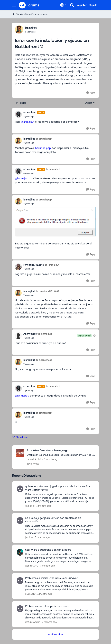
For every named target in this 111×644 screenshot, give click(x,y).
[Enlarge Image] (55, 222)
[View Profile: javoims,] (20, 521)
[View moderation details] (94, 336)
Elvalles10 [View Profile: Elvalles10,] (30, 594)
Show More (20, 437)
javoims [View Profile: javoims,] (29, 537)
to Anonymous (44, 360)
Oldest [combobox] (90, 103)
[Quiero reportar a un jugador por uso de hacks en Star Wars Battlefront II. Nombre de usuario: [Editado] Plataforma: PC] (60, 498)
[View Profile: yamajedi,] (20, 489)
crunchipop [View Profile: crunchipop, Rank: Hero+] (30, 112)
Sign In (93, 5)
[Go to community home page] (29, 5)
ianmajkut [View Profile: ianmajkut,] (31, 28)
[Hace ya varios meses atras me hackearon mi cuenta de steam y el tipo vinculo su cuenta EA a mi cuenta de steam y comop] (60, 530)
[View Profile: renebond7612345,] (18, 267)
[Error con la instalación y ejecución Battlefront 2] (34, 117)
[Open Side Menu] (14, 5)
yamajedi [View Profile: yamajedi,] (30, 506)
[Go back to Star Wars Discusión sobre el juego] (61, 451)
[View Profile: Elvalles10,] (20, 581)
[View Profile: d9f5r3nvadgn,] (20, 609)
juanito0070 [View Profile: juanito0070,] (32, 566)
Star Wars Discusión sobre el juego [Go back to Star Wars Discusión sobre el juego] (30, 14)
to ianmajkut (53, 169)
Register (82, 5)
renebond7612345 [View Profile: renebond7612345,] (34, 265)
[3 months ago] (43, 506)
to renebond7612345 (48, 291)
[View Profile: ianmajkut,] (19, 30)
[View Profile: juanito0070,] (20, 552)
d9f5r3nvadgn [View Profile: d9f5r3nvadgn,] (33, 622)
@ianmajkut (28, 122)
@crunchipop (43, 148)
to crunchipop (44, 139)
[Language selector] (64, 5)
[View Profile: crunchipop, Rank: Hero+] (18, 114)
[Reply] (91, 93)
